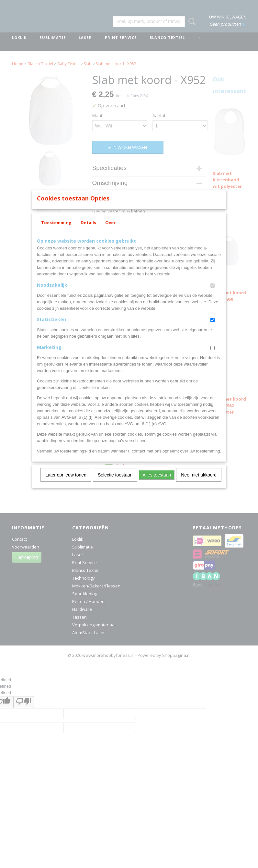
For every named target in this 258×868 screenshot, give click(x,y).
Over (110, 231)
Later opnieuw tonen (66, 483)
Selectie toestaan (115, 483)
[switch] (213, 294)
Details (88, 231)
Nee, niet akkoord (199, 483)
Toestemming (56, 231)
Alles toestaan (157, 483)
